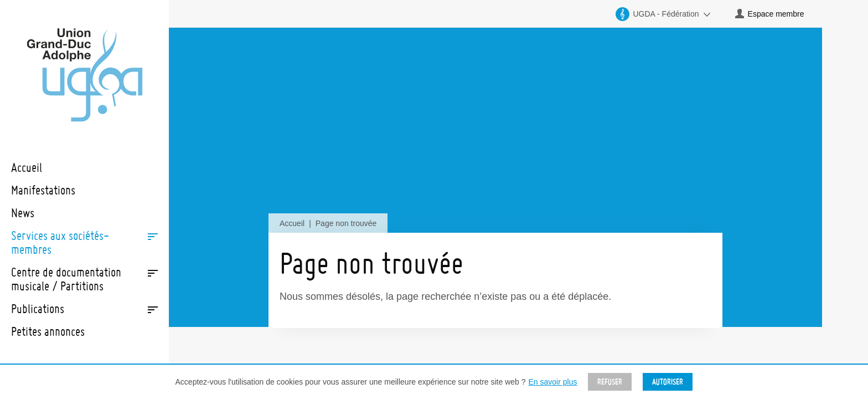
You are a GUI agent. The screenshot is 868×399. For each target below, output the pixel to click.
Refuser (610, 382)
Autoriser (668, 382)
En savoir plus (553, 382)
